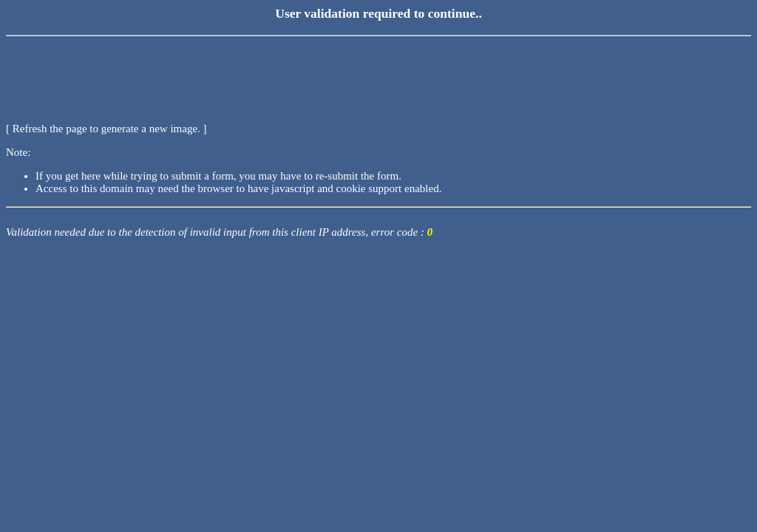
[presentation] (118, 70)
